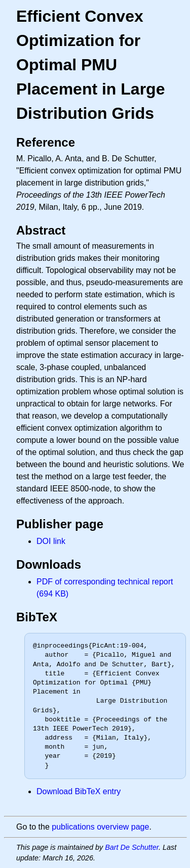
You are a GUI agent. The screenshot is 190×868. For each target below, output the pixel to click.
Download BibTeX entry (79, 791)
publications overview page (100, 827)
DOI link (51, 541)
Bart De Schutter (132, 847)
